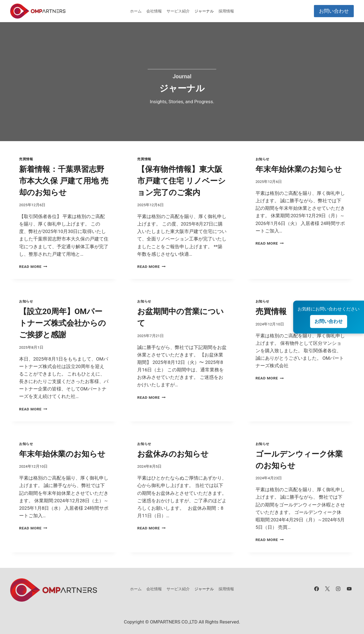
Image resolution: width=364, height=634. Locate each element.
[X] (327, 589)
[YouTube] (349, 589)
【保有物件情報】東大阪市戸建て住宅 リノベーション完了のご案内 (181, 181)
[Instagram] (338, 589)
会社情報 (154, 11)
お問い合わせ (334, 11)
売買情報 (26, 159)
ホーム (136, 11)
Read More (33, 266)
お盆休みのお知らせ (173, 454)
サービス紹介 (178, 11)
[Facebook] (317, 589)
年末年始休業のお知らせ (299, 169)
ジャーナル (204, 11)
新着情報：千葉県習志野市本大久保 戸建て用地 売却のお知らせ (64, 181)
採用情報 (226, 11)
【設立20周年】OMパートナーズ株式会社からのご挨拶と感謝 (63, 323)
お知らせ (262, 159)
